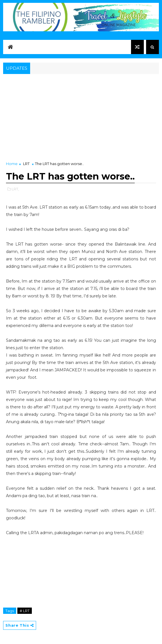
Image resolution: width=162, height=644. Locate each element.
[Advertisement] (81, 118)
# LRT (25, 611)
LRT (26, 164)
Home (12, 164)
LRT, (15, 189)
